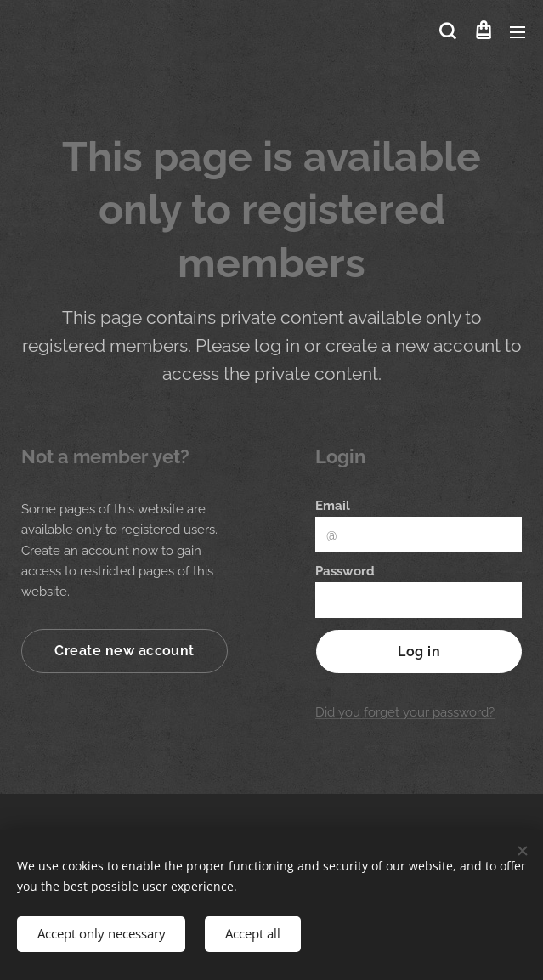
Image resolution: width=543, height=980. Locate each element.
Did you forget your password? (405, 712)
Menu (518, 32)
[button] (447, 31)
